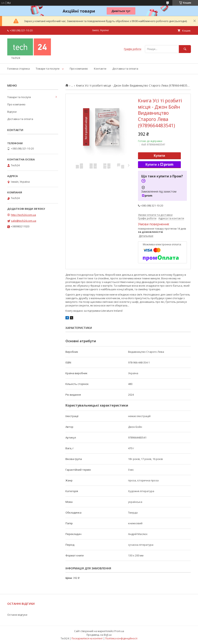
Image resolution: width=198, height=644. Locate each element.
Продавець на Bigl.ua (99, 635)
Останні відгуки (17, 615)
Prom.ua (119, 631)
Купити (159, 156)
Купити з (159, 165)
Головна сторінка (18, 69)
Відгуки (12, 112)
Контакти (100, 69)
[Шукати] (185, 49)
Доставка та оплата (125, 69)
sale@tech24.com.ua (24, 221)
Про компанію (79, 69)
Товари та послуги (48, 69)
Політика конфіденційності (121, 638)
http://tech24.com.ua (23, 215)
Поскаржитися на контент (87, 638)
